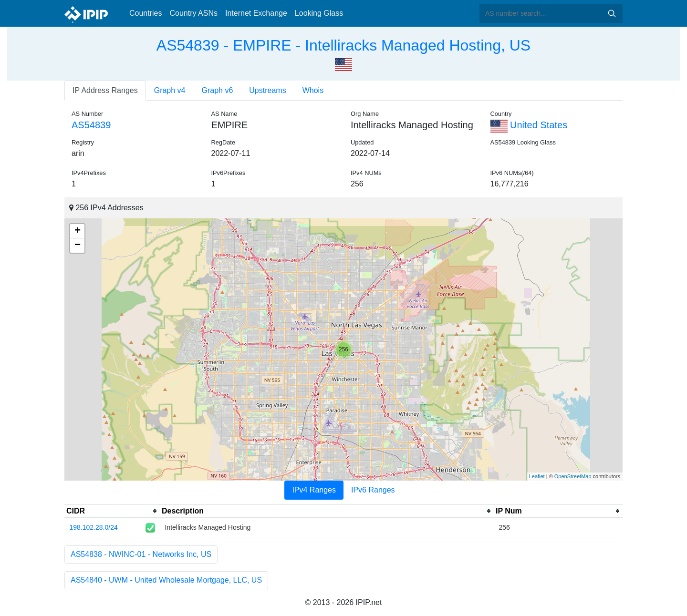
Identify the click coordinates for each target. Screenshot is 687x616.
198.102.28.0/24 (94, 527)
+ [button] (78, 231)
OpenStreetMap (573, 476)
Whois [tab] (313, 90)
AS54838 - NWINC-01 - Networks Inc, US (141, 554)
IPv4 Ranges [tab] (314, 490)
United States (529, 125)
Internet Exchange (256, 13)
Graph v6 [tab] (218, 90)
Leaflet (537, 476)
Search (612, 13)
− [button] (78, 246)
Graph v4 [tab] (170, 90)
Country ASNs (193, 13)
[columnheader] (112, 511)
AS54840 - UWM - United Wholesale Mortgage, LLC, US (166, 580)
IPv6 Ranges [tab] (373, 490)
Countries (146, 13)
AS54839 (91, 125)
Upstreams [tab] (267, 90)
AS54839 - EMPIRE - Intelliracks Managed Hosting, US (343, 45)
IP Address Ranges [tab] (105, 90)
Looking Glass (319, 13)
